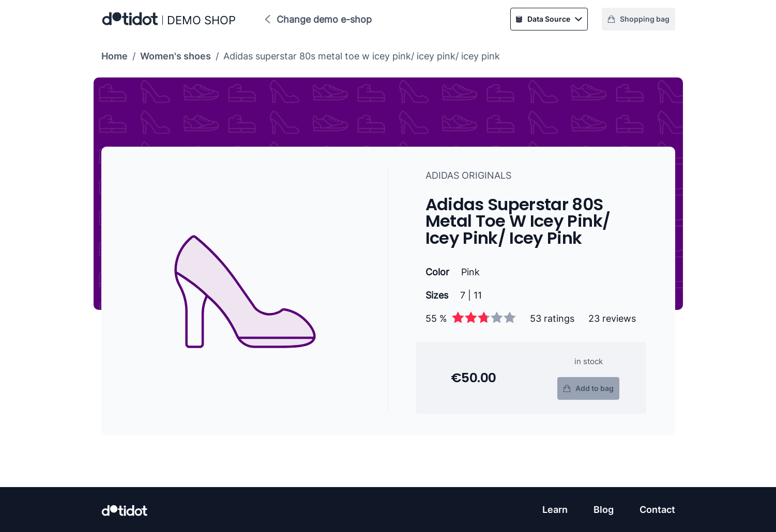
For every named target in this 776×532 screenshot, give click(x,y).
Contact (657, 510)
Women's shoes (176, 56)
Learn (555, 510)
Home (115, 56)
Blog (604, 510)
